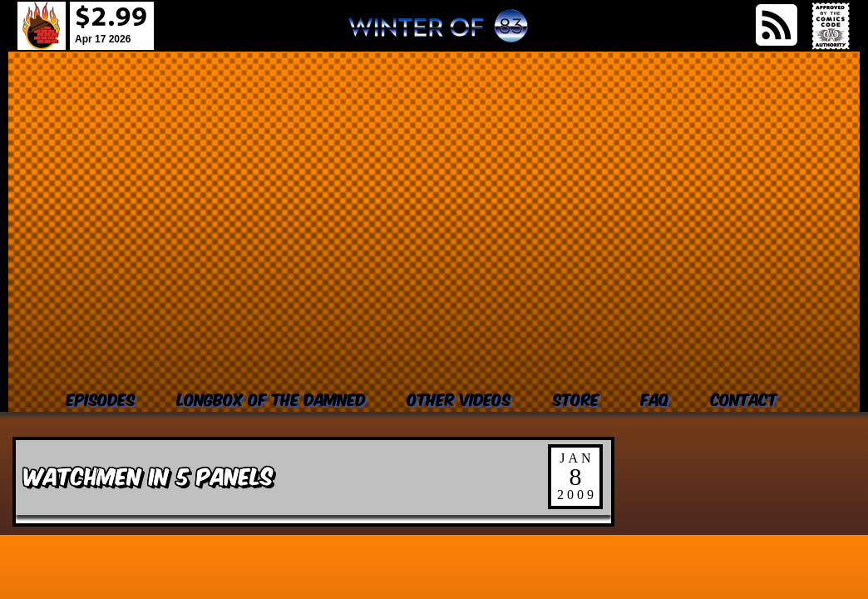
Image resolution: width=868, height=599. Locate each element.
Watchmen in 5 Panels (148, 475)
